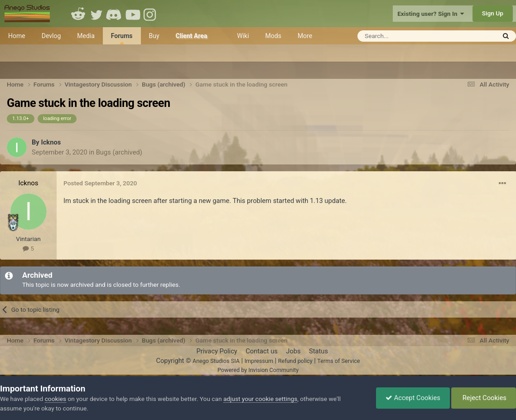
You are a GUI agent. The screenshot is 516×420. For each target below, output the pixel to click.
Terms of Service (338, 361)
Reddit (78, 14)
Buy (154, 36)
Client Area (192, 36)
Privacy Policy (217, 351)
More (305, 36)
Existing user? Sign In (431, 14)
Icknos (51, 142)
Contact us (262, 351)
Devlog (51, 36)
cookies (55, 399)
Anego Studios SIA (216, 361)
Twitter (96, 14)
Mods (273, 36)
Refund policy (295, 361)
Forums (122, 38)
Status (318, 351)
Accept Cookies (413, 398)
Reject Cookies (484, 398)
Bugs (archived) (119, 152)
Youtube (133, 14)
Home (17, 36)
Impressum (259, 361)
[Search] (404, 36)
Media (86, 36)
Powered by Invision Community (258, 370)
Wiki (243, 36)
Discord (115, 14)
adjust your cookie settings (260, 399)
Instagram (151, 14)
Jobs (293, 351)
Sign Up (493, 13)
